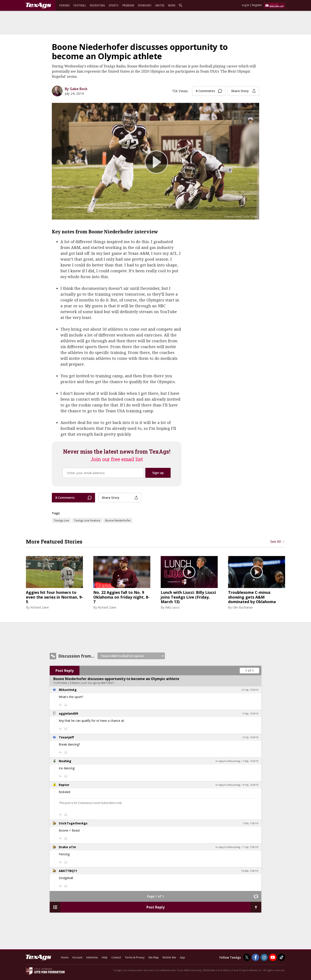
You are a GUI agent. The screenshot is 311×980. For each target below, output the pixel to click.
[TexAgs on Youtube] (273, 957)
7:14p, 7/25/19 (250, 847)
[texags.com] (38, 6)
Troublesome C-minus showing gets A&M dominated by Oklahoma (252, 597)
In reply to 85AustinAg (228, 761)
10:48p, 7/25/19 (250, 871)
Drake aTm (67, 847)
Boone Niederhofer (118, 520)
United (160, 5)
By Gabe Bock (76, 89)
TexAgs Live (61, 520)
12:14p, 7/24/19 (250, 690)
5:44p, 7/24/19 (250, 714)
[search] (181, 5)
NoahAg (65, 761)
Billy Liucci (172, 607)
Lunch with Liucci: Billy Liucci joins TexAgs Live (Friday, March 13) (188, 597)
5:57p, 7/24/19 (250, 737)
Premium (128, 5)
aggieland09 (68, 713)
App (182, 957)
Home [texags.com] (65, 957)
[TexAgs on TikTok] (281, 957)
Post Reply (65, 671)
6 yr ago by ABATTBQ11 (101, 683)
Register (257, 5)
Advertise (92, 957)
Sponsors (145, 5)
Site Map (154, 957)
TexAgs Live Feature (87, 520)
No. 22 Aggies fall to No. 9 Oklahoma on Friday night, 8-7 (121, 597)
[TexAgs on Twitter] (247, 957)
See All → (278, 542)
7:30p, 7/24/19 (250, 761)
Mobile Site (169, 957)
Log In (246, 5)
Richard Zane (40, 607)
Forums (64, 5)
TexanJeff (66, 737)
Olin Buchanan (243, 607)
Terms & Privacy (135, 957)
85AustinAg (68, 690)
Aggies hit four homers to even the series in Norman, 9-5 (54, 597)
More (172, 5)
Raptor (64, 785)
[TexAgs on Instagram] (264, 957)
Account (77, 957)
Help (105, 957)
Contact (116, 957)
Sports (114, 5)
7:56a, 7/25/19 (250, 823)
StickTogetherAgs (73, 823)
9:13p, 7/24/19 (250, 785)
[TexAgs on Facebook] (255, 957)
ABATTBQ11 (68, 871)
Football (80, 5)
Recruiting (97, 5)
